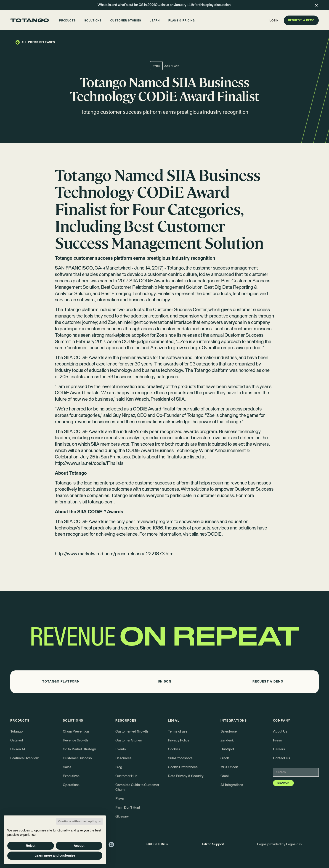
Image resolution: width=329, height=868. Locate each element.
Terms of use (178, 732)
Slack (225, 758)
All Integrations (232, 785)
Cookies (174, 749)
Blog (119, 767)
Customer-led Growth (132, 732)
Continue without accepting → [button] (80, 821)
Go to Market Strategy (79, 749)
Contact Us (282, 758)
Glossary (122, 816)
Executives (71, 776)
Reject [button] (31, 846)
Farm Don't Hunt (128, 808)
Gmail (225, 776)
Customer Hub (126, 776)
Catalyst (17, 740)
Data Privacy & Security (186, 776)
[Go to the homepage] (30, 20)
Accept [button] (79, 846)
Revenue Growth (75, 740)
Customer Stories (129, 740)
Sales (67, 767)
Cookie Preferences (183, 767)
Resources (123, 758)
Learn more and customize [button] (55, 855)
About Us (280, 732)
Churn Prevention (76, 732)
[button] (68, 20)
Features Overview (24, 758)
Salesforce (229, 732)
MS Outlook (229, 767)
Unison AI (18, 749)
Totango (16, 732)
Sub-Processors (180, 758)
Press (277, 740)
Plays (120, 799)
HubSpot (227, 749)
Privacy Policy (179, 740)
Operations (71, 785)
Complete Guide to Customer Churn (137, 787)
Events (121, 749)
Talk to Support (213, 844)
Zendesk (227, 740)
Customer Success (77, 758)
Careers (279, 749)
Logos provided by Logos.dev (280, 844)
